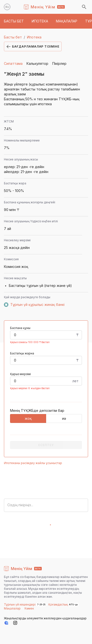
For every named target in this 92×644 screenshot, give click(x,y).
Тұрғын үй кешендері (20, 604)
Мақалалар (12, 608)
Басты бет (13, 37)
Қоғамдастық (58, 604)
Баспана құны (20, 328)
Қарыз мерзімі (20, 374)
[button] (14, 21)
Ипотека (34, 37)
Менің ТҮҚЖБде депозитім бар (37, 410)
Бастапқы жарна (22, 353)
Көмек (29, 608)
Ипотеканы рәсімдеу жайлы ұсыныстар (33, 463)
